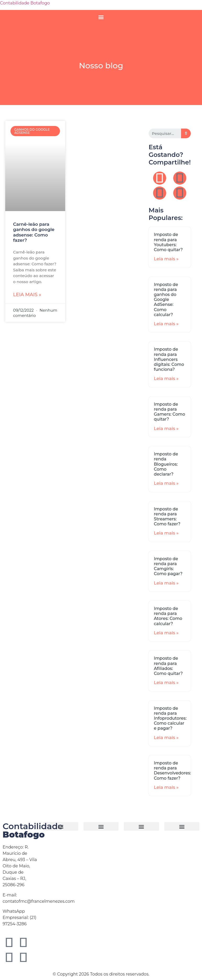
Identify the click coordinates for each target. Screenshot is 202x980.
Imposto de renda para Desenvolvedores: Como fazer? (172, 771)
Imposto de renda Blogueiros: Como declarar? (166, 464)
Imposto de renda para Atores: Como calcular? (168, 616)
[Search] (186, 133)
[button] (101, 17)
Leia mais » (27, 295)
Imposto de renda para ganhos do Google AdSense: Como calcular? (166, 300)
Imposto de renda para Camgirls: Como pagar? (168, 566)
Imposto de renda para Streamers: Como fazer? (167, 517)
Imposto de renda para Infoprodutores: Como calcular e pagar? (170, 718)
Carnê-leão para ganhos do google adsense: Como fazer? (34, 232)
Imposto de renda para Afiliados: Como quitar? (168, 666)
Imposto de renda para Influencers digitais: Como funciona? (169, 359)
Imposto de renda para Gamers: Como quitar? (169, 412)
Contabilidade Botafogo (25, 3)
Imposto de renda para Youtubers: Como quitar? (168, 242)
